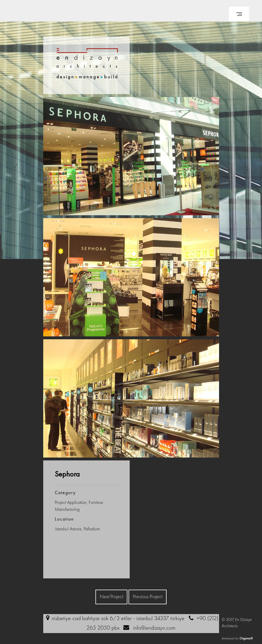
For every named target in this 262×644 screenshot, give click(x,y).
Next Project (111, 597)
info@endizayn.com (154, 628)
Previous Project (148, 597)
